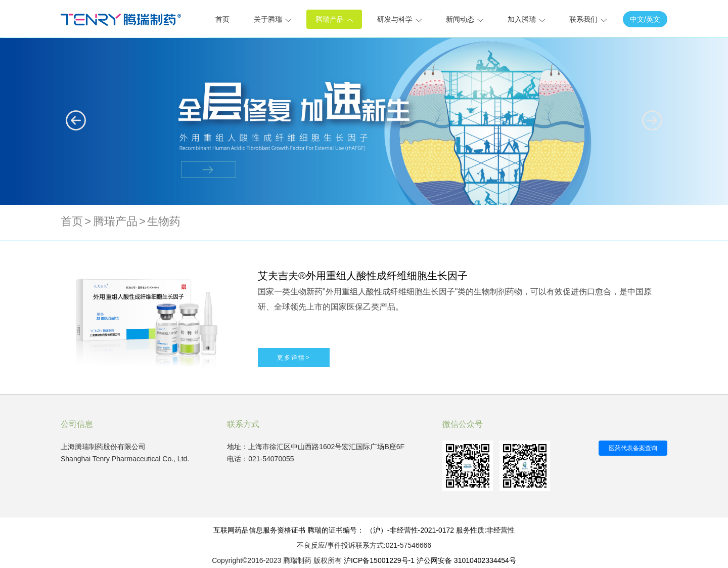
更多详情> (293, 358)
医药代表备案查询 (633, 448)
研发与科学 (399, 19)
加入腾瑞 (526, 19)
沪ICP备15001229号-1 (379, 560)
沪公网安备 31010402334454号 (466, 560)
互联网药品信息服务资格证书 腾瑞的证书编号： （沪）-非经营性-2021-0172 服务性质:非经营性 (364, 530)
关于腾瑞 (272, 19)
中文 (637, 19)
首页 (222, 19)
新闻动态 (465, 19)
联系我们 (588, 19)
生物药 (164, 221)
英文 (653, 19)
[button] (652, 120)
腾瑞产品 (334, 19)
